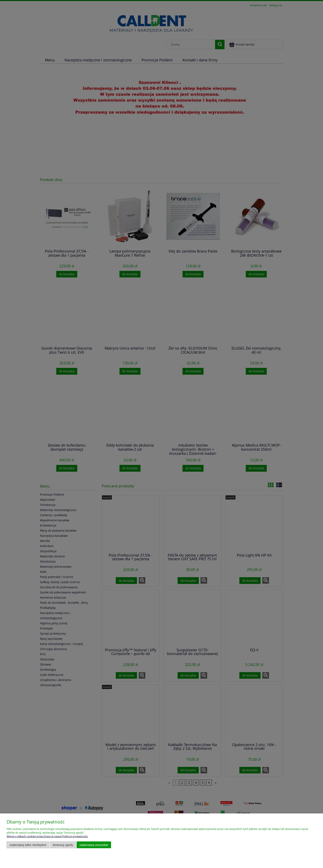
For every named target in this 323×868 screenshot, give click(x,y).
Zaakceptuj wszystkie (94, 845)
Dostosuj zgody (63, 845)
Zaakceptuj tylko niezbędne (28, 845)
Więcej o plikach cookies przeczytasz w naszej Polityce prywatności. (47, 836)
